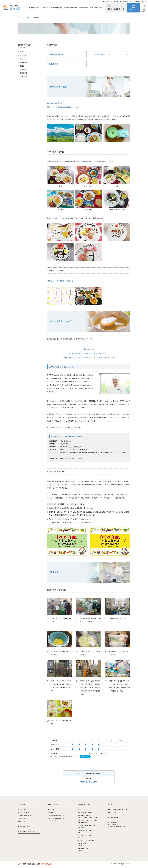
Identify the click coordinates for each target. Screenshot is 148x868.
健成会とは (81, 809)
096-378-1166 (89, 781)
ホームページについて (25, 818)
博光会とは (51, 809)
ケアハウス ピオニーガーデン (87, 840)
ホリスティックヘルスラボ (27, 831)
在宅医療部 (24, 73)
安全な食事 (54, 64)
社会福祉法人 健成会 (84, 805)
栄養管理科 (24, 62)
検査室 (22, 66)
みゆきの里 (106, 1)
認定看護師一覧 (56, 8)
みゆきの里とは (23, 809)
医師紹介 (46, 8)
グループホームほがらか (82, 844)
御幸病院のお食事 (56, 54)
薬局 (22, 59)
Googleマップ (85, 757)
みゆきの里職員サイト (137, 1)
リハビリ (23, 55)
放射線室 (23, 69)
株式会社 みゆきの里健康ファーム (118, 809)
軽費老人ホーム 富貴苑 (85, 812)
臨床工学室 (24, 76)
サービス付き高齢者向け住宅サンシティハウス (57, 819)
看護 (22, 52)
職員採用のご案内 (120, 1)
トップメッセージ (23, 812)
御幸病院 (51, 812)
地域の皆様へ (84, 8)
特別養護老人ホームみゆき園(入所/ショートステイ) (87, 816)
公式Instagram (144, 8)
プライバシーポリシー (25, 815)
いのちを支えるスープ (102, 54)
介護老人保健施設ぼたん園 (56, 815)
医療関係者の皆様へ (70, 8)
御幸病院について (35, 8)
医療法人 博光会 (53, 805)
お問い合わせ (133, 8)
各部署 (27, 18)
